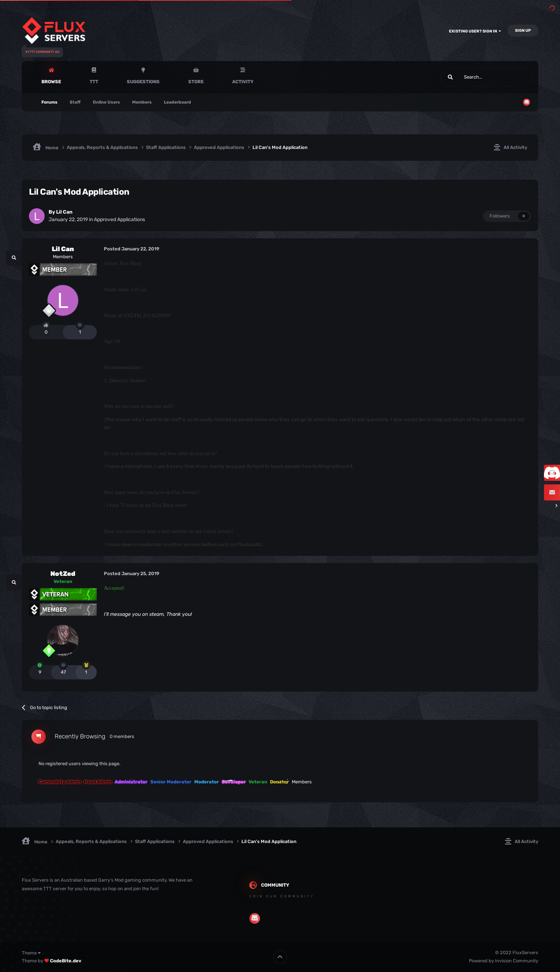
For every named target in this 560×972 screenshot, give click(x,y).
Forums (49, 102)
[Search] (470, 77)
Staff (75, 102)
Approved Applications (119, 220)
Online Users (106, 102)
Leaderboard (177, 102)
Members (142, 102)
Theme (31, 953)
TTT (94, 82)
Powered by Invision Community (504, 961)
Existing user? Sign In (475, 31)
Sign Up (523, 31)
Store (196, 82)
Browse (51, 82)
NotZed (63, 574)
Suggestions (143, 82)
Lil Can (64, 212)
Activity (243, 82)
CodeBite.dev (66, 961)
